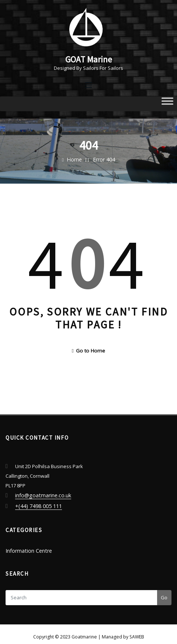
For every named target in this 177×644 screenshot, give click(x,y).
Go (164, 591)
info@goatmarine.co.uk (41, 492)
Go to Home (88, 349)
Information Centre (27, 545)
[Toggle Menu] (167, 103)
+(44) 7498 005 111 (35, 502)
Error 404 (103, 158)
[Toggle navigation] (88, 84)
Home (76, 158)
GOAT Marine (88, 58)
